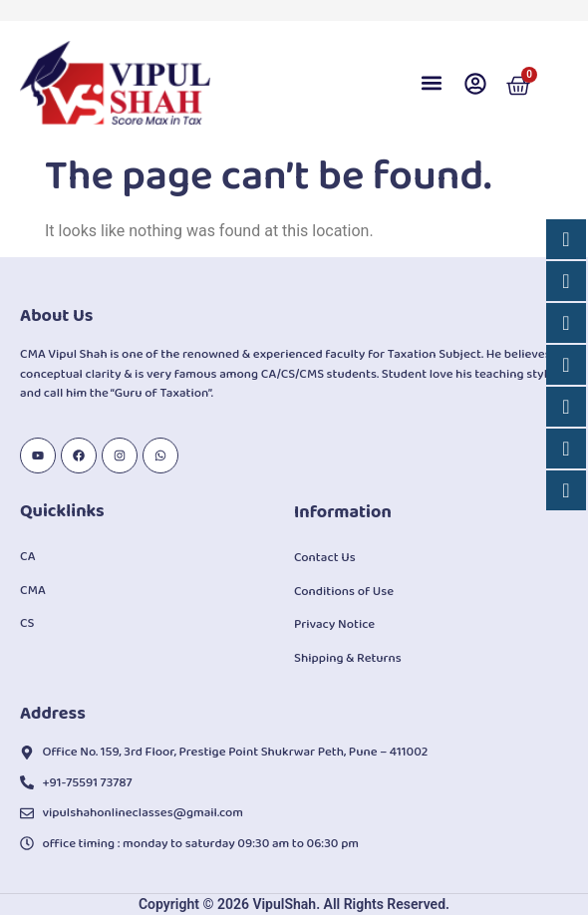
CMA (33, 591)
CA (28, 557)
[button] (431, 83)
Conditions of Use (344, 592)
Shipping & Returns (348, 658)
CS (27, 623)
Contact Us (325, 558)
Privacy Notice (334, 624)
